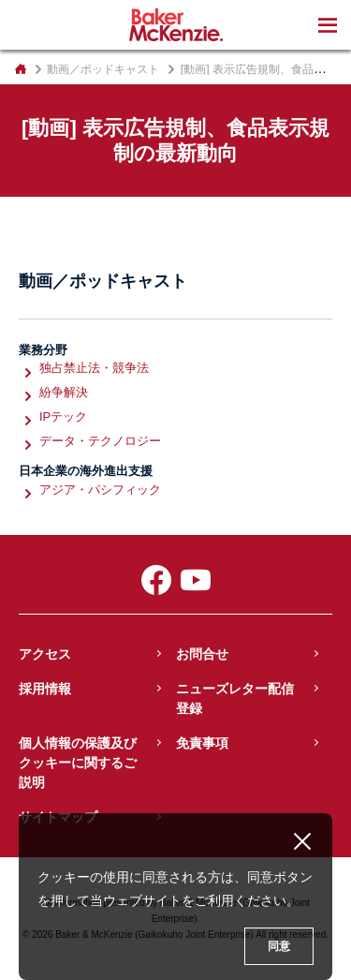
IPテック (63, 417)
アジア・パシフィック (100, 490)
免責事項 (202, 743)
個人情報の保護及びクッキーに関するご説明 (78, 763)
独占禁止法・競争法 (94, 369)
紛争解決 (64, 393)
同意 (279, 946)
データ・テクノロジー (100, 442)
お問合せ (202, 654)
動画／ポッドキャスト (103, 69)
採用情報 (45, 689)
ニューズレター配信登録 (235, 698)
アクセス (45, 654)
